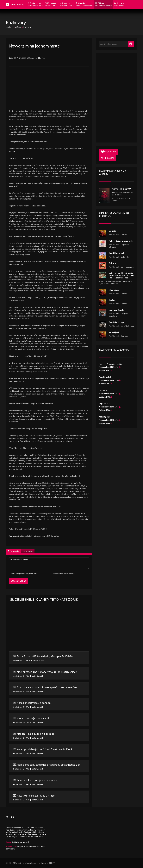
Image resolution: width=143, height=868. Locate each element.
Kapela (67, 4)
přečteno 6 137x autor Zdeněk (49, 736)
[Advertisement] (49, 86)
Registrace (108, 151)
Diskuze (120, 4)
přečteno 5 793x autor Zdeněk (49, 766)
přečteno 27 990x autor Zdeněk (49, 658)
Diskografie (35, 4)
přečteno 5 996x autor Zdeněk (49, 751)
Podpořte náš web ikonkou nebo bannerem (25, 848)
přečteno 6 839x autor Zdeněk (49, 705)
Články (103, 4)
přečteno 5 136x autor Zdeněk (49, 797)
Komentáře (13, 551)
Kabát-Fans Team (24, 863)
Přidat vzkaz (28, 551)
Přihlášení (108, 158)
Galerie (84, 4)
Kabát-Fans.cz (17, 5)
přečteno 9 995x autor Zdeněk (49, 674)
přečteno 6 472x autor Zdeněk (49, 720)
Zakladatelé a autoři (21, 842)
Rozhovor (13, 536)
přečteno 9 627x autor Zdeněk (49, 689)
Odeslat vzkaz (18, 581)
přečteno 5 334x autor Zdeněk (49, 782)
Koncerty (51, 4)
